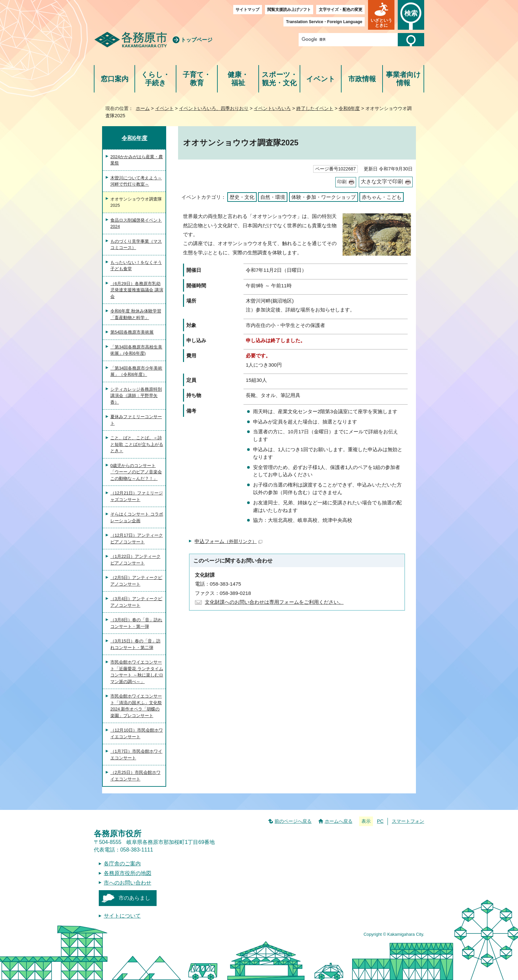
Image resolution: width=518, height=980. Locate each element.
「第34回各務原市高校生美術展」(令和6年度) (136, 350)
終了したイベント (315, 108)
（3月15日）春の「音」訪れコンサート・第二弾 (135, 644)
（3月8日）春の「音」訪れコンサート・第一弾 (136, 623)
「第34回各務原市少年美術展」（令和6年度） (136, 371)
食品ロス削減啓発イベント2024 (136, 223)
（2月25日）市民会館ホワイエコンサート (135, 776)
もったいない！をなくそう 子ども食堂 (136, 266)
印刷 (342, 182)
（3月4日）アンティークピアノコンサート (136, 602)
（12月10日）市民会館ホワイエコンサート (137, 733)
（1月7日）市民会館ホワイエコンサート (136, 755)
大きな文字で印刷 (382, 181)
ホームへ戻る (339, 821)
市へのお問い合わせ (128, 883)
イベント (321, 79)
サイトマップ (247, 10)
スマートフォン (408, 821)
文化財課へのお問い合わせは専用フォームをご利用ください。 (274, 602)
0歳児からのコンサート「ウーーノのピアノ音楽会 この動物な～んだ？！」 (136, 472)
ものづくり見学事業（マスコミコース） (136, 245)
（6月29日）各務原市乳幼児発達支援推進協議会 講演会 (137, 290)
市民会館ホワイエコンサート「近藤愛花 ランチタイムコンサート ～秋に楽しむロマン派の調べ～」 (137, 672)
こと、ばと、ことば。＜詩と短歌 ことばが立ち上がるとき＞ (137, 444)
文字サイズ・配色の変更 (341, 10)
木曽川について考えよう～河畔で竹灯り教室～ (136, 181)
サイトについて (122, 916)
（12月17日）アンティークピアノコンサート (137, 539)
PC (380, 821)
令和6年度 (349, 108)
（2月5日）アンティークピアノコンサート (136, 581)
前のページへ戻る (293, 821)
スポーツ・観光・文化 (279, 79)
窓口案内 (115, 79)
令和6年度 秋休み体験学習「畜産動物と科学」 (136, 314)
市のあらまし (134, 898)
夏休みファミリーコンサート (136, 420)
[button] (381, 15)
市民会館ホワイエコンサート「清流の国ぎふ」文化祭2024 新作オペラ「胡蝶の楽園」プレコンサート (136, 706)
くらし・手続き (155, 79)
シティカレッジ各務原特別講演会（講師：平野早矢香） (136, 396)
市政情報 (362, 79)
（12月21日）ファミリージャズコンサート (137, 496)
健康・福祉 (238, 79)
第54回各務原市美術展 (132, 332)
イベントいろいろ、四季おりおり (214, 108)
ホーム (143, 108)
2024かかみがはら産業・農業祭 (137, 160)
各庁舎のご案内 (122, 864)
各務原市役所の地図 (128, 873)
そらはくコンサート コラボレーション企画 (137, 517)
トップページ (197, 40)
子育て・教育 (197, 79)
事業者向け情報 (403, 79)
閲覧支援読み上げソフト (289, 10)
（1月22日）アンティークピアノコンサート (135, 560)
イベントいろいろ (272, 108)
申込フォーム (228, 541)
